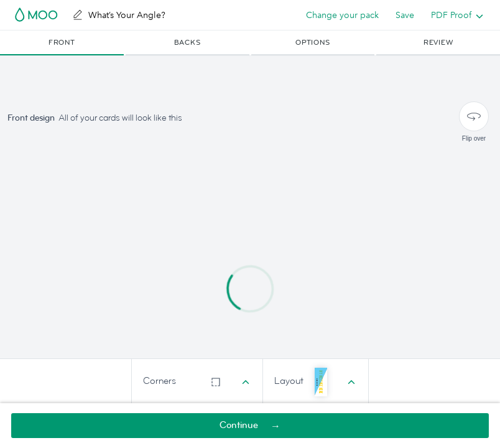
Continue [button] (239, 425)
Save (405, 15)
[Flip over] (474, 116)
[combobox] (197, 381)
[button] (62, 43)
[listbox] (454, 15)
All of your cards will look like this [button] (120, 118)
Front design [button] (31, 118)
